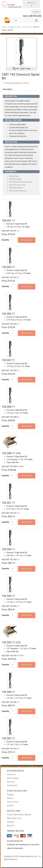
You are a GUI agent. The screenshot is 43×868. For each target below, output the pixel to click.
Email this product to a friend (17, 83)
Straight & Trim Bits (14, 27)
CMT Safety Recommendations (21, 182)
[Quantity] (13, 240)
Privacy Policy (13, 802)
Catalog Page (14, 176)
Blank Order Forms (14, 818)
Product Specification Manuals (19, 815)
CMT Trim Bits (27, 27)
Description (7, 89)
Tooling (4, 27)
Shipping (10, 795)
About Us (11, 826)
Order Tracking (13, 778)
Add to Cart (27, 240)
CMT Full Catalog (15, 179)
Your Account (12, 785)
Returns (10, 798)
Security (10, 806)
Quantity (5, 240)
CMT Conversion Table (17, 185)
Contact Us (11, 774)
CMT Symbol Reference (18, 191)
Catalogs (10, 822)
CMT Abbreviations (16, 188)
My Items (11, 782)
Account (36, 12)
